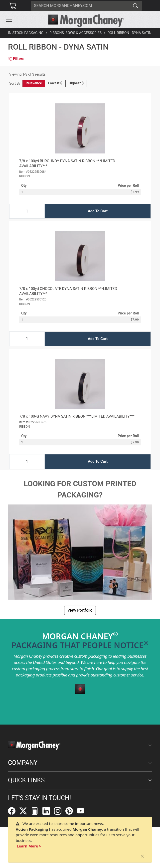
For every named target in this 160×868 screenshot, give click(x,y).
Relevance (34, 83)
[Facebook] (14, 811)
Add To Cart (98, 211)
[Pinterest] (71, 811)
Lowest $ (55, 83)
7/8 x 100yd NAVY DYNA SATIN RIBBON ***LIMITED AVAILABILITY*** (77, 416)
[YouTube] (83, 811)
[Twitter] (25, 811)
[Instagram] (60, 811)
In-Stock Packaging (26, 33)
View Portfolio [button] (80, 610)
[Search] (80, 6)
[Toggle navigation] (9, 20)
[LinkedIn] (48, 811)
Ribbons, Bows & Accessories (76, 33)
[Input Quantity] (27, 211)
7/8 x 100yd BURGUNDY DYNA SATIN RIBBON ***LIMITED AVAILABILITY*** (67, 163)
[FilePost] (37, 811)
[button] (9, 20)
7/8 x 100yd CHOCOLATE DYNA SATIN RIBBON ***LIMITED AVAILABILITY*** (68, 291)
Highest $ (76, 83)
